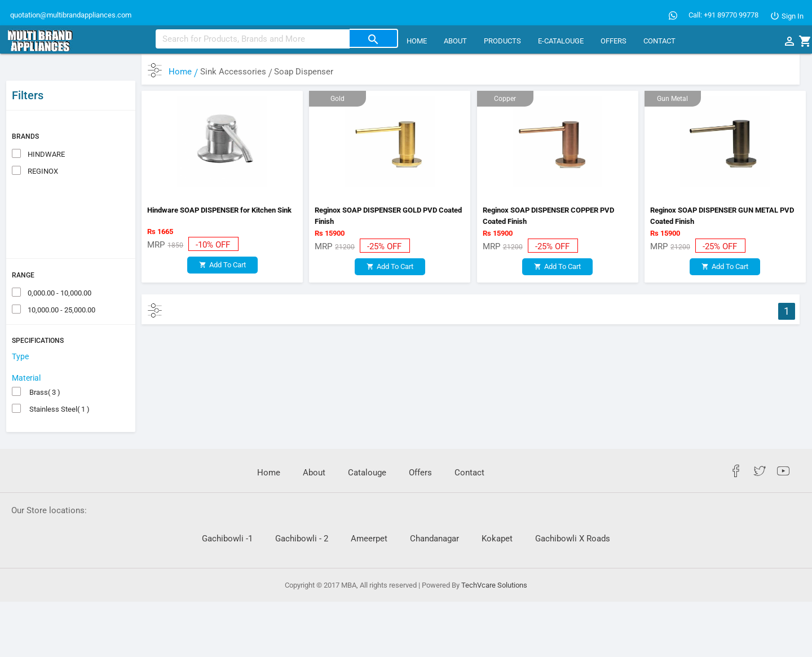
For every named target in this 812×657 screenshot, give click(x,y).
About (455, 41)
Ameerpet (369, 513)
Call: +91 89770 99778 (723, 15)
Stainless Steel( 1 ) (58, 384)
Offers (614, 41)
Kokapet (497, 513)
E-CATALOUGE (561, 41)
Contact (659, 41)
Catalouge (367, 447)
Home (417, 41)
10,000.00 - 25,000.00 (61, 284)
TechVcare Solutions (494, 559)
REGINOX (42, 145)
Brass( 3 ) (43, 367)
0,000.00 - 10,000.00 (59, 267)
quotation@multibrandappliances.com (70, 15)
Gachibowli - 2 (302, 513)
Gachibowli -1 (227, 513)
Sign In (787, 16)
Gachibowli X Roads (573, 513)
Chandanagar (434, 513)
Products (502, 41)
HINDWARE (45, 128)
